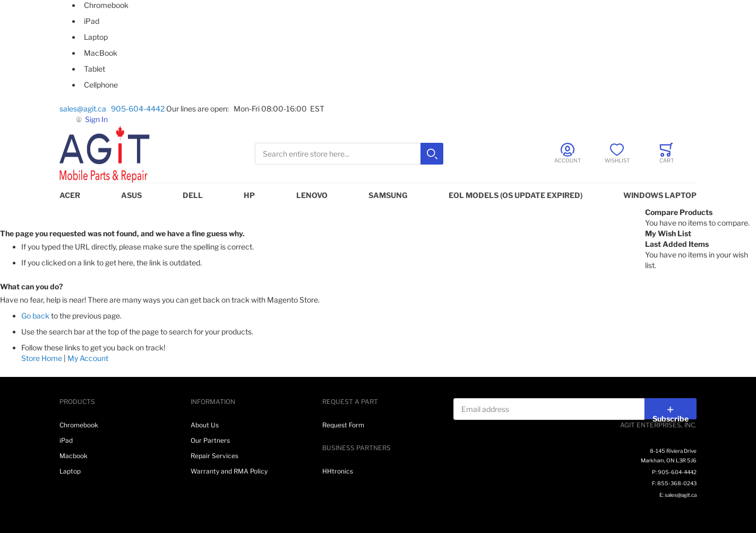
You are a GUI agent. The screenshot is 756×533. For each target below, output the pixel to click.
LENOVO (312, 195)
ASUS (131, 195)
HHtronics (338, 471)
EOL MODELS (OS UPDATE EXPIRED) (516, 195)
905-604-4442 (138, 109)
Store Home (42, 358)
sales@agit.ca (84, 109)
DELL (193, 195)
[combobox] (349, 154)
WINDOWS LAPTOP (660, 195)
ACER (70, 195)
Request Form (343, 425)
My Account (88, 358)
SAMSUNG (388, 195)
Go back (35, 316)
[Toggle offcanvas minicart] (667, 153)
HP (249, 195)
